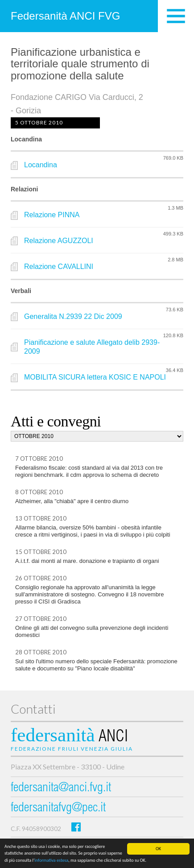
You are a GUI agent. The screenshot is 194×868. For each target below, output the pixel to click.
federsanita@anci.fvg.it (61, 788)
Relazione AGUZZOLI (59, 241)
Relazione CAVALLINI (59, 267)
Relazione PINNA (52, 215)
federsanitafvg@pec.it (58, 808)
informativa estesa (51, 861)
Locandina (41, 165)
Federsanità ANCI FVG (65, 16)
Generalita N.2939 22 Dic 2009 (73, 316)
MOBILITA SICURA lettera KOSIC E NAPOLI (95, 377)
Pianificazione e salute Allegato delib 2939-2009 (92, 347)
